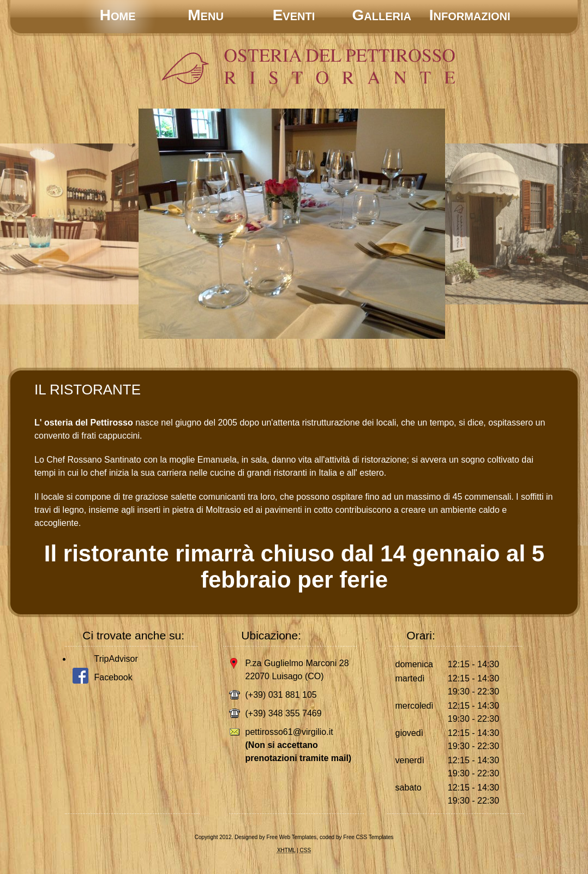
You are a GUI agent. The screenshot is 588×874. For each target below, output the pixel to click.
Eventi (294, 15)
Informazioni (470, 15)
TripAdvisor (116, 659)
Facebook (113, 677)
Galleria (382, 15)
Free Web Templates (291, 837)
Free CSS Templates (368, 837)
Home (118, 15)
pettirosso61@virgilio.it (289, 732)
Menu (206, 15)
